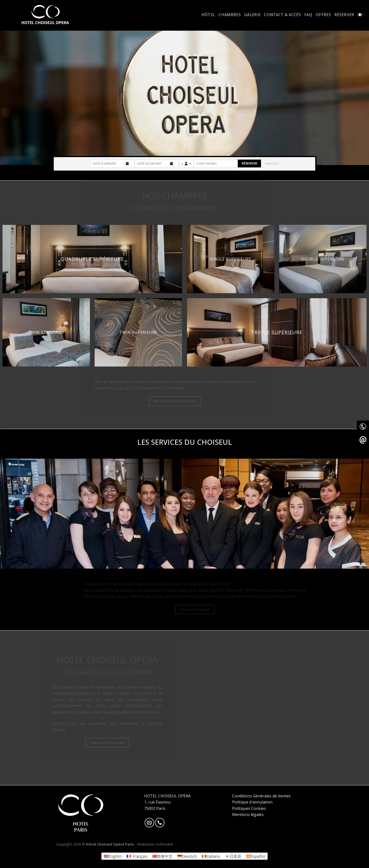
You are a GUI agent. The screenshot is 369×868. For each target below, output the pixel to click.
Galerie (252, 15)
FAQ (308, 15)
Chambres (230, 15)
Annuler (272, 163)
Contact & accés (282, 15)
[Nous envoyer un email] (149, 823)
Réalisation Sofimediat (155, 844)
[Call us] (160, 823)
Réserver (344, 15)
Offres (323, 15)
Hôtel (208, 15)
